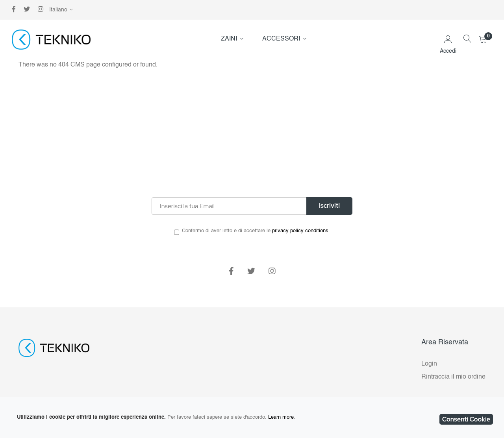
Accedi (448, 51)
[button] (62, 10)
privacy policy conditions (300, 231)
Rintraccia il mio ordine (453, 377)
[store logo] (51, 40)
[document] (252, 418)
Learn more (281, 417)
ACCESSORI (281, 39)
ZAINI (229, 39)
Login (429, 364)
